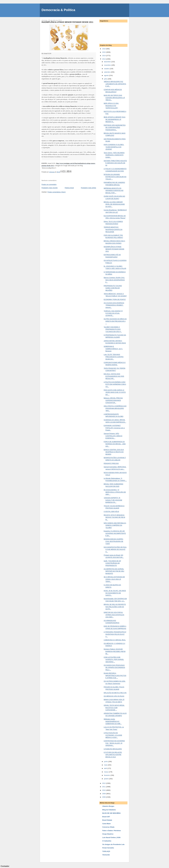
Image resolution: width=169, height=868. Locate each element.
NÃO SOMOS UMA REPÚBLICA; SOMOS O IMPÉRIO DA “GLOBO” (115, 525)
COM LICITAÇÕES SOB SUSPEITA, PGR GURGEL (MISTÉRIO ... (114, 659)
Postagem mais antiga (88, 188)
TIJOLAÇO (106, 851)
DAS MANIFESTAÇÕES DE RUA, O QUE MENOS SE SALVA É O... (115, 549)
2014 (104, 56)
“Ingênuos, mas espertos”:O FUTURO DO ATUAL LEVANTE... (113, 313)
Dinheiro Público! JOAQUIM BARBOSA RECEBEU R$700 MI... (115, 651)
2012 (104, 783)
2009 (104, 794)
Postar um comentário (49, 184)
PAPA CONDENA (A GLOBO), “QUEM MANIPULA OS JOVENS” (114, 147)
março (106, 772)
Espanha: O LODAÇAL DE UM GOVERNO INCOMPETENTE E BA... (115, 533)
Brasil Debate (107, 820)
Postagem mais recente (50, 188)
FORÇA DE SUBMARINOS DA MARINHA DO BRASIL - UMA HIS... (115, 444)
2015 (104, 52)
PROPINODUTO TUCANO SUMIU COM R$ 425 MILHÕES (113, 288)
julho (106, 79)
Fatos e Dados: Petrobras (112, 831)
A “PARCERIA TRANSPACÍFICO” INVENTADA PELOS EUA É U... (115, 634)
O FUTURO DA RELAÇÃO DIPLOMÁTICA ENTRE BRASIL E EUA (113, 755)
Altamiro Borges (108, 806)
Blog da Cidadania (109, 810)
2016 (104, 49)
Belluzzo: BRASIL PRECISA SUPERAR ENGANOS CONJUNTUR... (113, 400)
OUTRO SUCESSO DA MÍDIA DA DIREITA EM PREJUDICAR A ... (115, 321)
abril (106, 768)
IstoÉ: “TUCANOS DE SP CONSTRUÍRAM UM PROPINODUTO (112, 563)
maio (106, 765)
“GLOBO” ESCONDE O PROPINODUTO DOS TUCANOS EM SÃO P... (113, 329)
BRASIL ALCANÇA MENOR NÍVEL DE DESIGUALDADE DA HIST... (114, 204)
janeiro (107, 779)
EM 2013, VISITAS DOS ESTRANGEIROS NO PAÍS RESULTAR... (114, 376)
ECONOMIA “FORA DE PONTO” (115, 299)
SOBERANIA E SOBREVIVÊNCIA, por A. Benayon (113, 349)
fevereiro (107, 775)
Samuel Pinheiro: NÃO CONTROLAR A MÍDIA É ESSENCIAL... (113, 436)
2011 (104, 787)
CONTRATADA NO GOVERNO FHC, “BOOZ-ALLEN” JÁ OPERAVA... (114, 743)
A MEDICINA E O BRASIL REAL (115, 640)
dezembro (108, 62)
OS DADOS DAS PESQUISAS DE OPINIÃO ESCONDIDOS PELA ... (114, 667)
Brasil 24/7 (106, 817)
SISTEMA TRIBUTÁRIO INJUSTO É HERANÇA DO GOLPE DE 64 (115, 163)
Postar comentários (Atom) (57, 192)
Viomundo (106, 855)
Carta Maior (107, 824)
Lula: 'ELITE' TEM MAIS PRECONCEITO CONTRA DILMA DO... (114, 357)
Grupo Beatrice (108, 834)
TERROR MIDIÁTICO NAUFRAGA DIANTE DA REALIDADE (113, 229)
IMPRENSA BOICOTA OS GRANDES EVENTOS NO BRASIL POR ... (113, 191)
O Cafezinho (107, 841)
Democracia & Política (58, 10)
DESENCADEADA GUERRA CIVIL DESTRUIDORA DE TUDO (113, 541)
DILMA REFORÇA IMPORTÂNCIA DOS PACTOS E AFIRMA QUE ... (115, 675)
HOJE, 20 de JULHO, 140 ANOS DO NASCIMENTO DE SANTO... (115, 593)
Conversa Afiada (108, 827)
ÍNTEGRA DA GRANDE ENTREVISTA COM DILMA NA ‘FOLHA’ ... (115, 177)
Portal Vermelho (108, 848)
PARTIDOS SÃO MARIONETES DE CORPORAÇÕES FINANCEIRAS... (115, 127)
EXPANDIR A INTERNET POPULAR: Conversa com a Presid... (114, 428)
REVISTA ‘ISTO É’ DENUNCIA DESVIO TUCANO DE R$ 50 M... (114, 517)
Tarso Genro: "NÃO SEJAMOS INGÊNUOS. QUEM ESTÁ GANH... (114, 155)
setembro (108, 72)
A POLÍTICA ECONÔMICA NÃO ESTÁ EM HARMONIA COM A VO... (115, 384)
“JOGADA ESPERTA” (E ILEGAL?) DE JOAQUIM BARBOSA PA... (113, 500)
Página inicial (69, 188)
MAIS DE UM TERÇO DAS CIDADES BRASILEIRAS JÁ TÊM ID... (114, 98)
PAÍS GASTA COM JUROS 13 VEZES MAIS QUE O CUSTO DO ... (115, 392)
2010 (104, 790)
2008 (104, 797)
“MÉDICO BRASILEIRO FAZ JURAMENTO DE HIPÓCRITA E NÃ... (115, 84)
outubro (107, 69)
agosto (107, 75)
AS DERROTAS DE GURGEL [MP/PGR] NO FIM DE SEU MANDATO (114, 571)
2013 (104, 59)
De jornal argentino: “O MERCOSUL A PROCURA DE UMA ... (115, 492)
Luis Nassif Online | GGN (111, 837)
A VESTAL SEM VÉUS (111, 511)
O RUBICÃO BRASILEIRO (113, 749)
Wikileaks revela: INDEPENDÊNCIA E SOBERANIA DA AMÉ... (113, 721)
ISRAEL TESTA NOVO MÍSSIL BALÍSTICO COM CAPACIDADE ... (114, 708)
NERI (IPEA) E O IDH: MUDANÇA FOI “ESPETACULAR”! (111, 106)
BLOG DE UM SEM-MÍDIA (111, 813)
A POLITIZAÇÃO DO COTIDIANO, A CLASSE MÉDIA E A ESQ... (113, 735)
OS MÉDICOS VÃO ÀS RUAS (114, 696)
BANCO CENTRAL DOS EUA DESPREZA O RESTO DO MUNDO (114, 452)
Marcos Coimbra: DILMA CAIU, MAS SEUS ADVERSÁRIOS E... (114, 280)
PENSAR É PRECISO (111, 463)
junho (106, 762)
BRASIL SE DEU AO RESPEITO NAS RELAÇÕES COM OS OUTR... (115, 607)
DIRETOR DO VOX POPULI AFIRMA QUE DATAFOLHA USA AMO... (114, 615)
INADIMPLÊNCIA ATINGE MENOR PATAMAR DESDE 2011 (114, 249)
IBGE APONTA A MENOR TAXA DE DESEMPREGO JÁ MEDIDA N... (114, 119)
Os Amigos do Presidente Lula (113, 844)
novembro (108, 65)
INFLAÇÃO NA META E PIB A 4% (115, 693)
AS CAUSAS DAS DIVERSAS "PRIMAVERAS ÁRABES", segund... (114, 305)
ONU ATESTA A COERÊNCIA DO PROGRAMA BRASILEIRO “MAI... (115, 408)
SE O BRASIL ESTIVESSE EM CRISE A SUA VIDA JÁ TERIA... (114, 579)
